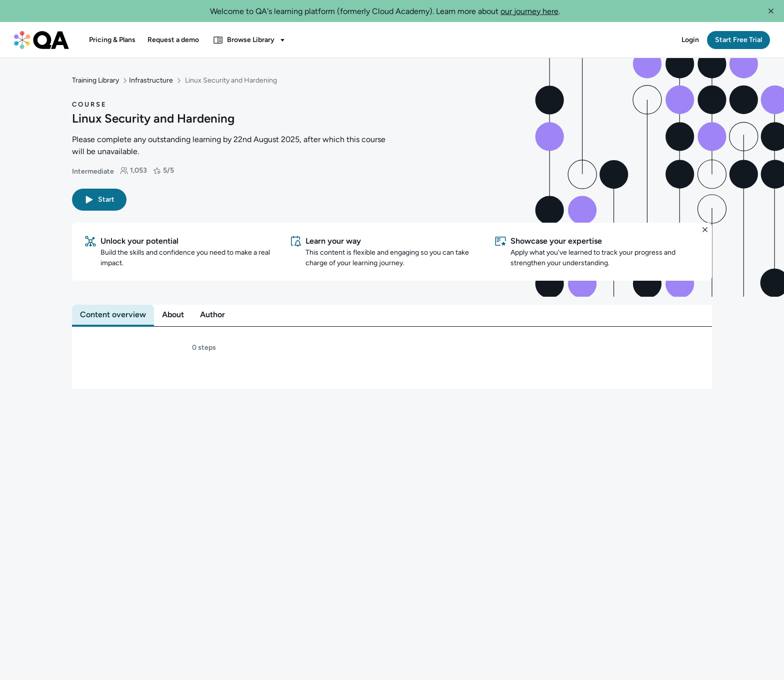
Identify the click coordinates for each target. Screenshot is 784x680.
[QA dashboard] (41, 40)
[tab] (113, 306)
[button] (771, 11)
